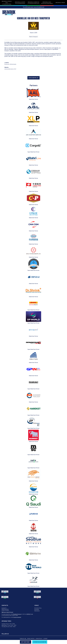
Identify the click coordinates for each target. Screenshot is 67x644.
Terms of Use (23, 638)
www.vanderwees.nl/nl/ (10, 69)
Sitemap (45, 638)
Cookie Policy (39, 638)
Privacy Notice (31, 638)
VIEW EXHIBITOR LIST (33, 78)
